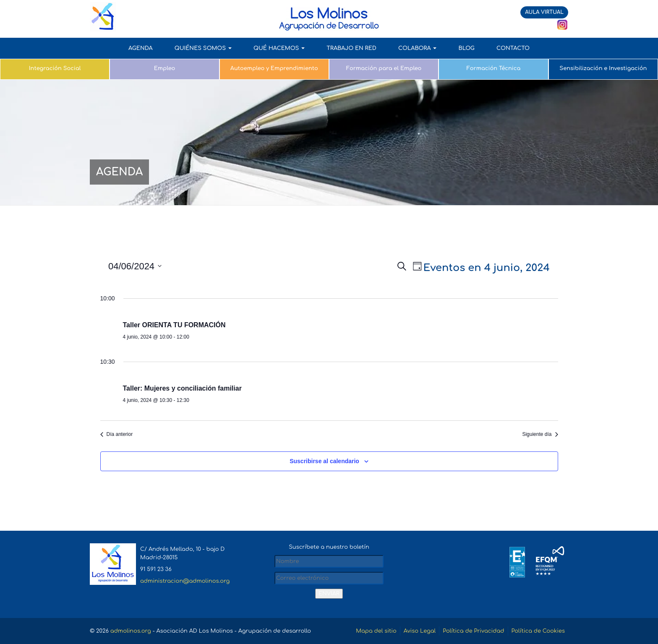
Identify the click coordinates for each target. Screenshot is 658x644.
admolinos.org (131, 631)
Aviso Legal (420, 631)
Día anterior (117, 434)
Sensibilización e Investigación (603, 68)
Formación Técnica (494, 68)
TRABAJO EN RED (351, 48)
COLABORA (418, 48)
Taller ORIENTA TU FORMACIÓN (174, 325)
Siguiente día (540, 434)
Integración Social (55, 68)
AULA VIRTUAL (544, 12)
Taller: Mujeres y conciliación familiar (182, 388)
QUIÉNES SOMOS (203, 48)
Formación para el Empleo (384, 68)
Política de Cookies (538, 631)
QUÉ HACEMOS (279, 48)
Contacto (513, 48)
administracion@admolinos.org (185, 581)
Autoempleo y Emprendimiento (274, 68)
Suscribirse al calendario (324, 461)
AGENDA (141, 48)
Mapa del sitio (376, 631)
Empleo (164, 68)
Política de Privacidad (473, 631)
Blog (466, 48)
